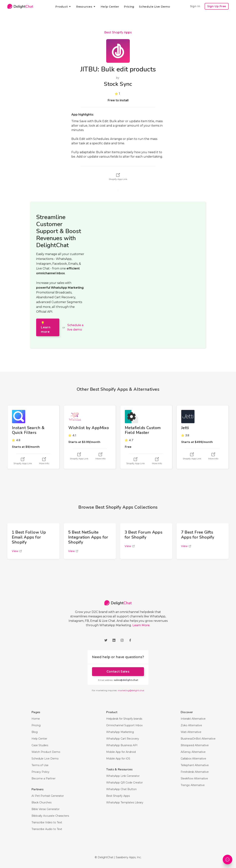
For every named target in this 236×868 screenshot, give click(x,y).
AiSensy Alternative (193, 752)
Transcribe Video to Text (47, 822)
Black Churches (41, 802)
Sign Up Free (217, 6)
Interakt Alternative (193, 719)
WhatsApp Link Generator (123, 776)
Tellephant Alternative (195, 765)
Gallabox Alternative (193, 759)
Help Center (110, 7)
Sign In (195, 6)
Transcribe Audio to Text (47, 829)
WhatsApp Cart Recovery (123, 739)
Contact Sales (118, 672)
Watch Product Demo (46, 752)
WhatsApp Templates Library (125, 802)
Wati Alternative (191, 732)
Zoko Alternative (191, 725)
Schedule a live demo (75, 327)
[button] (63, 7)
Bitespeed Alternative (195, 745)
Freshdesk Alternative (195, 772)
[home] (20, 6)
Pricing (129, 7)
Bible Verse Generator (46, 809)
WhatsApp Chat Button (121, 789)
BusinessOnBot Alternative (198, 739)
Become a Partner (44, 778)
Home (36, 719)
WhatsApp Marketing (120, 732)
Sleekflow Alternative (194, 778)
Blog (35, 732)
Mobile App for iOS (118, 759)
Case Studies (40, 745)
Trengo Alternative (193, 785)
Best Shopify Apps (118, 32)
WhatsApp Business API (122, 745)
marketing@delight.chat (131, 690)
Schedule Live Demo (154, 7)
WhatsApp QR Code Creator (124, 783)
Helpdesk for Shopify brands (124, 719)
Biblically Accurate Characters (50, 816)
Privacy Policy (40, 772)
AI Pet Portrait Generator (48, 796)
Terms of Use (40, 765)
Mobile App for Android (121, 752)
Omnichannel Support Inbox (124, 725)
